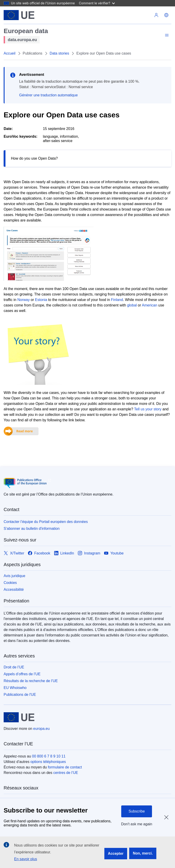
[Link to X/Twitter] (14, 553)
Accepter (116, 853)
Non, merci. (143, 853)
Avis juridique (14, 576)
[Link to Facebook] (39, 553)
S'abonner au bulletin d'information (32, 529)
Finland (117, 300)
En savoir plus (26, 859)
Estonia (41, 300)
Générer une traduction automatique (48, 95)
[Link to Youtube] (114, 553)
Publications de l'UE (20, 695)
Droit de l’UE (14, 667)
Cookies (10, 583)
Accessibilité (14, 590)
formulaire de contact (65, 767)
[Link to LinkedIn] (64, 553)
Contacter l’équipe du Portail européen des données (46, 522)
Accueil (10, 53)
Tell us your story (148, 409)
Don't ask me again (137, 824)
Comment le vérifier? (97, 3)
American (150, 305)
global (132, 305)
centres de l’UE (66, 773)
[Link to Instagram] (89, 553)
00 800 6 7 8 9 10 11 (49, 756)
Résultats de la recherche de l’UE (31, 681)
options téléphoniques (48, 762)
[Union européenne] (19, 15)
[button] (166, 15)
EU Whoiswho (15, 688)
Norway (23, 300)
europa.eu (41, 729)
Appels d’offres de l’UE (22, 674)
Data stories (59, 53)
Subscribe (137, 811)
